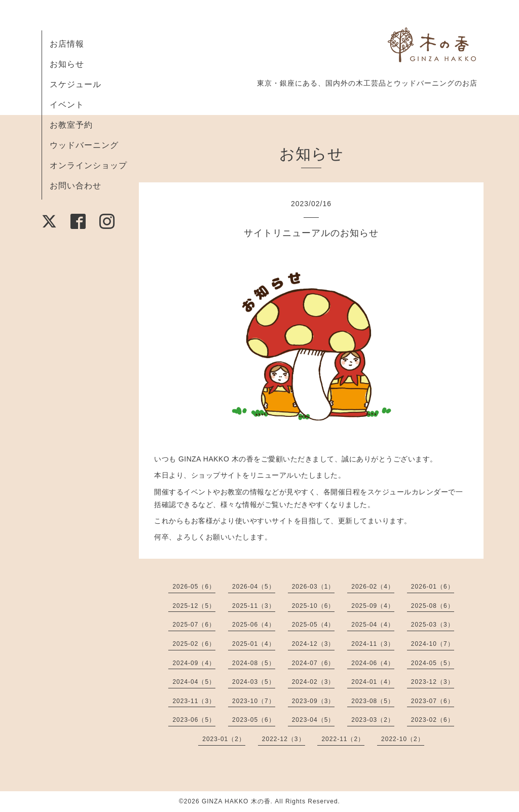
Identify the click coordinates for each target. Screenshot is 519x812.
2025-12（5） (194, 606)
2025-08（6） (433, 606)
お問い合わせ (76, 186)
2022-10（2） (403, 739)
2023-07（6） (433, 701)
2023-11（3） (194, 701)
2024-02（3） (313, 682)
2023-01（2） (224, 739)
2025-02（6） (194, 644)
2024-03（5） (254, 682)
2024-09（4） (194, 663)
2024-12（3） (313, 644)
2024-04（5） (194, 682)
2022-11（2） (343, 739)
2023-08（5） (373, 701)
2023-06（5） (194, 720)
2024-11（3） (373, 644)
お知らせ (67, 64)
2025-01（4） (254, 644)
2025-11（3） (254, 606)
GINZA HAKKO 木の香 (236, 801)
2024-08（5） (254, 663)
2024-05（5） (433, 663)
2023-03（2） (373, 720)
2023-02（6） (433, 720)
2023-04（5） (313, 720)
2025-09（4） (373, 606)
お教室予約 (71, 125)
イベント (67, 105)
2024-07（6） (313, 663)
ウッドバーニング (84, 145)
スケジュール (76, 84)
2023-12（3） (433, 682)
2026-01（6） (433, 587)
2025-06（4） (254, 625)
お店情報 (67, 44)
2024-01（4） (373, 682)
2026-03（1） (313, 587)
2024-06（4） (373, 663)
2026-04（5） (254, 587)
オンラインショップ (88, 165)
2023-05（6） (254, 720)
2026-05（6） (194, 587)
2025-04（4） (373, 625)
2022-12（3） (284, 739)
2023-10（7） (254, 701)
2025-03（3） (433, 625)
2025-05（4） (313, 625)
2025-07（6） (194, 625)
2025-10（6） (313, 606)
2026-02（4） (373, 587)
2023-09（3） (313, 701)
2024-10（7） (433, 644)
